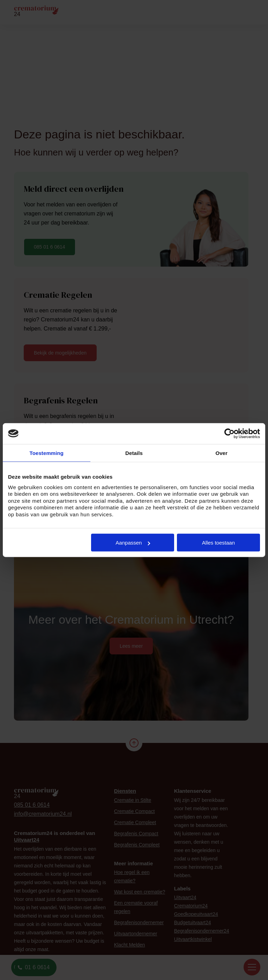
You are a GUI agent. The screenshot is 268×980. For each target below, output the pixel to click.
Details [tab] (134, 453)
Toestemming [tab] (47, 453)
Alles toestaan (218, 543)
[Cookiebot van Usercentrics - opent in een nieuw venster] (229, 433)
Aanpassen (133, 543)
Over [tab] (221, 453)
